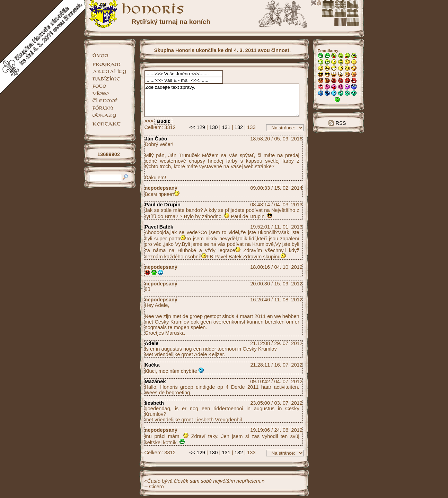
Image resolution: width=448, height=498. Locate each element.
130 (213, 127)
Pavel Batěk (159, 227)
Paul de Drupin (163, 205)
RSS (337, 123)
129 (201, 127)
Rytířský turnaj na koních (171, 22)
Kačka (152, 365)
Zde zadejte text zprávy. (222, 100)
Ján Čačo (156, 139)
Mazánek (155, 381)
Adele (152, 343)
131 (226, 127)
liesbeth (154, 403)
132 (239, 127)
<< (192, 127)
